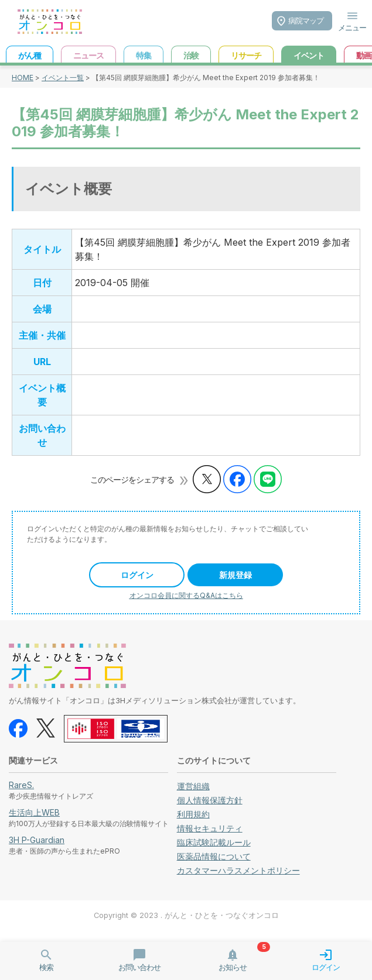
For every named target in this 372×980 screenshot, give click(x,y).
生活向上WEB (34, 812)
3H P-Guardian (37, 840)
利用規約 (193, 814)
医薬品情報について (214, 856)
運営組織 (193, 786)
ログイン (137, 575)
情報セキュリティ (210, 828)
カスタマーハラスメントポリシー (238, 870)
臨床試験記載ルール (214, 842)
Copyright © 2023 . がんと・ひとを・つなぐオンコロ (186, 915)
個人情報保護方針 (210, 800)
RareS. (21, 785)
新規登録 (236, 575)
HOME (23, 78)
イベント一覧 (63, 78)
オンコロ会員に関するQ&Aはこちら (186, 595)
